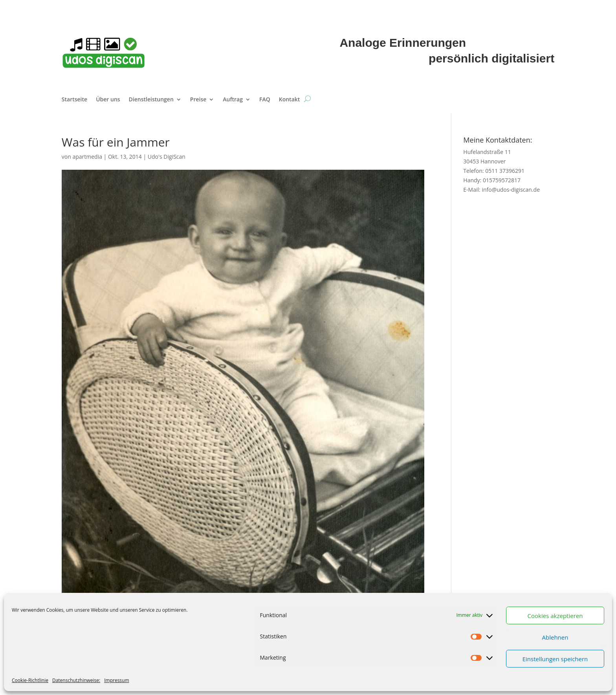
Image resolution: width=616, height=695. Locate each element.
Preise (198, 100)
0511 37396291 (505, 171)
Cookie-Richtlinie (30, 680)
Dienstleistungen (151, 100)
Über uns (108, 100)
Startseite (74, 100)
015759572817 (502, 180)
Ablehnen (555, 637)
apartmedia (87, 157)
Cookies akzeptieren (555, 616)
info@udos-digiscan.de (511, 190)
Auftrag (233, 100)
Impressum (116, 680)
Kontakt (290, 100)
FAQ (265, 100)
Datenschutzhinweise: (76, 680)
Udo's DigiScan (167, 157)
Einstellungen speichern (555, 659)
